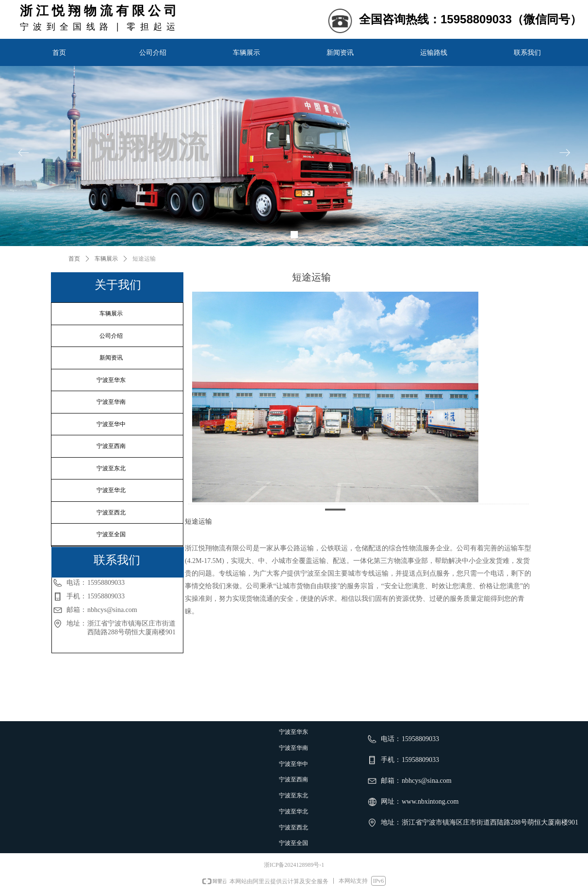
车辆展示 (106, 259)
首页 (74, 259)
